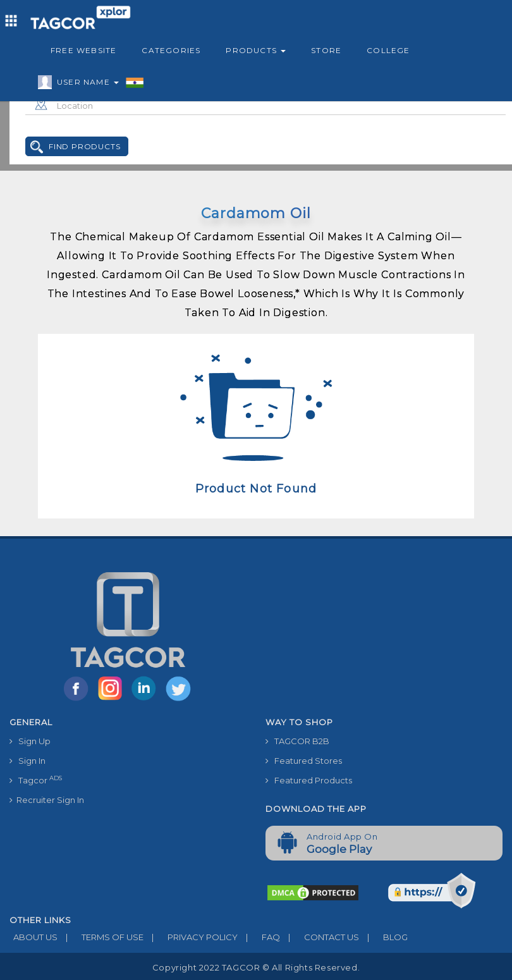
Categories (171, 50)
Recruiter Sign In (47, 800)
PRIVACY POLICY (191, 937)
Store (326, 50)
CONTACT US (320, 937)
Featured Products (309, 780)
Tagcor (36, 780)
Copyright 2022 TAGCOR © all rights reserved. (256, 967)
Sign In (27, 761)
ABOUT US (34, 937)
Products (256, 50)
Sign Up (30, 741)
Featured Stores (304, 761)
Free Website (83, 50)
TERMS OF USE (101, 937)
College (388, 50)
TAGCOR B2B (297, 741)
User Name (85, 84)
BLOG (383, 937)
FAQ (259, 937)
